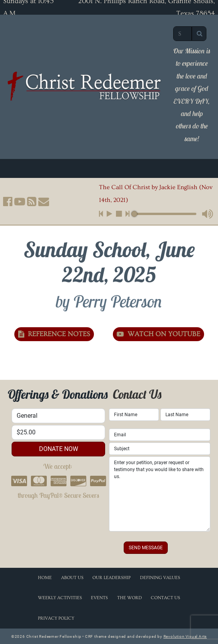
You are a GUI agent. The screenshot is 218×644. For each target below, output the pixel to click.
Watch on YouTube (158, 334)
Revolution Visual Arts (185, 636)
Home (45, 578)
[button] (8, 202)
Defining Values (160, 578)
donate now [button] (59, 449)
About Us (72, 578)
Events (99, 598)
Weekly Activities (60, 598)
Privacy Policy (56, 618)
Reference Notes (54, 334)
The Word (129, 598)
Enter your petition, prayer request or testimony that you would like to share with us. (160, 494)
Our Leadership (112, 578)
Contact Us (165, 598)
